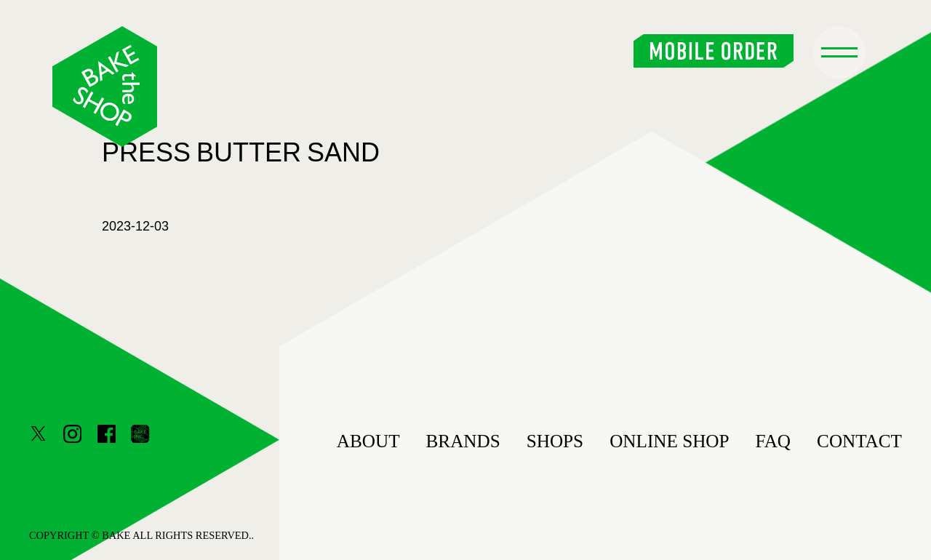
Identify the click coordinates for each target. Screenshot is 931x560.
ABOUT (368, 441)
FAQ (774, 441)
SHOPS (555, 441)
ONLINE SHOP (669, 441)
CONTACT (859, 441)
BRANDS (463, 441)
